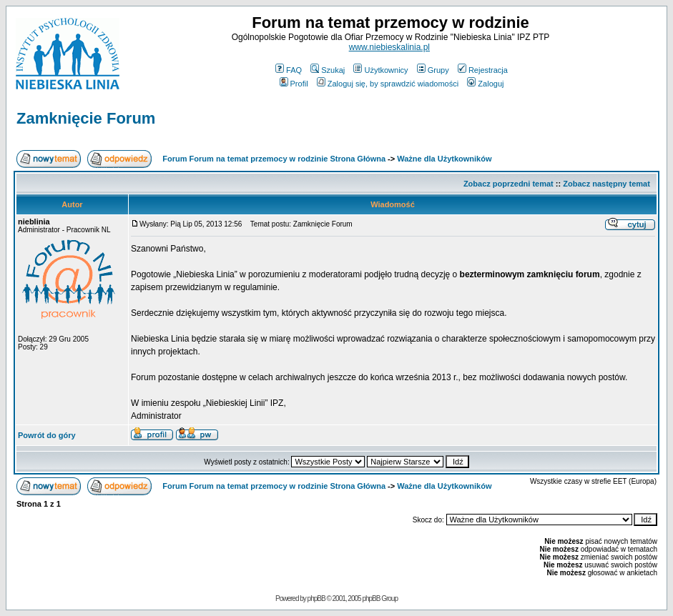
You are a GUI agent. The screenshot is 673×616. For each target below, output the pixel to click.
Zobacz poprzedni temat (509, 184)
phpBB (316, 598)
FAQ (289, 70)
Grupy (433, 70)
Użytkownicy (380, 70)
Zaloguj (485, 84)
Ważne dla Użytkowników (444, 159)
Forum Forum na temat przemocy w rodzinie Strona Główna (274, 159)
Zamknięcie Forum (86, 118)
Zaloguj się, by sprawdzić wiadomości (388, 84)
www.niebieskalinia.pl (389, 47)
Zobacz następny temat (606, 184)
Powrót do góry (47, 435)
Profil (294, 84)
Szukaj (328, 70)
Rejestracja (483, 70)
